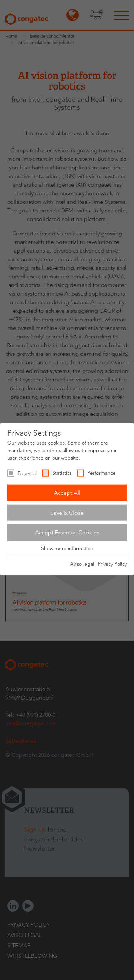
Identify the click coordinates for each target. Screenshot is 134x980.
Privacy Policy (112, 564)
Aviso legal (82, 564)
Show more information (67, 548)
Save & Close (67, 512)
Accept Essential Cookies (67, 532)
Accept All (67, 493)
